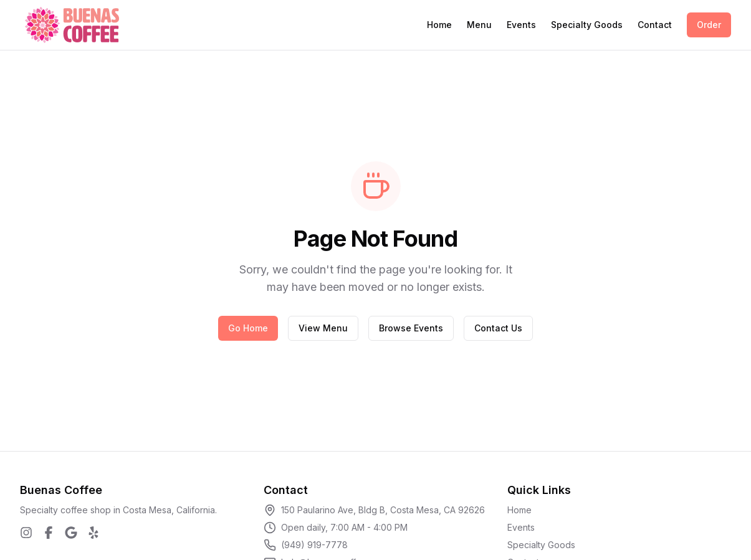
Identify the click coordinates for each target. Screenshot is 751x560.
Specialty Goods (587, 25)
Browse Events (411, 328)
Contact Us (498, 328)
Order (709, 25)
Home (439, 25)
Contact (655, 25)
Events (521, 25)
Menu (479, 25)
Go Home (248, 328)
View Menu (323, 328)
